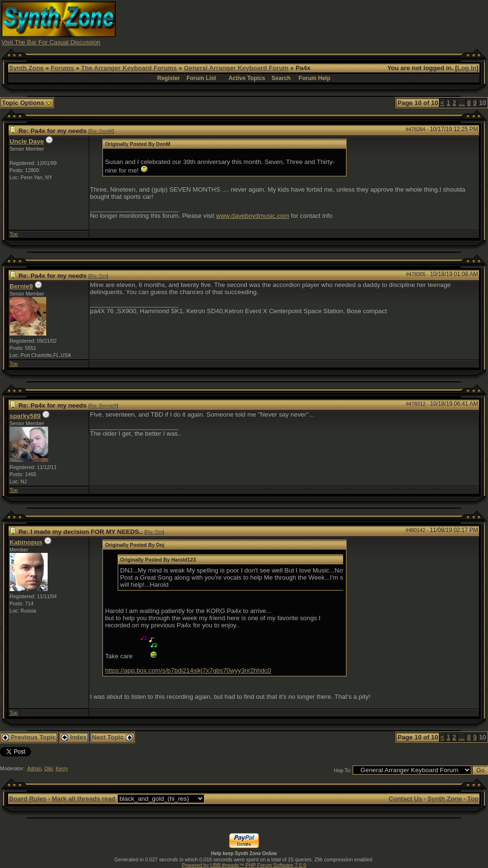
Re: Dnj (98, 276)
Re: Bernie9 (103, 406)
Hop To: (343, 770)
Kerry (62, 768)
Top (14, 234)
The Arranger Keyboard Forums (129, 68)
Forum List (201, 78)
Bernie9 (21, 286)
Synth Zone (26, 68)
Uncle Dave (27, 141)
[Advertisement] (313, 23)
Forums (62, 68)
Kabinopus (26, 542)
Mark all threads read (84, 799)
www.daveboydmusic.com (252, 216)
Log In (467, 68)
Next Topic (112, 737)
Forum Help (315, 78)
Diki (49, 768)
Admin (34, 768)
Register (169, 78)
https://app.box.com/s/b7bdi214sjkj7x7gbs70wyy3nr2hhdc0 (188, 670)
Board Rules (28, 799)
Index (74, 737)
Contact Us (405, 799)
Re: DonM (101, 131)
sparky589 (25, 416)
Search (281, 78)
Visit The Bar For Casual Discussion (51, 42)
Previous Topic (29, 737)
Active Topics (247, 78)
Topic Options (27, 103)
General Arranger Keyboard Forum (236, 68)
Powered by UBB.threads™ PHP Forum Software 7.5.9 (244, 865)
